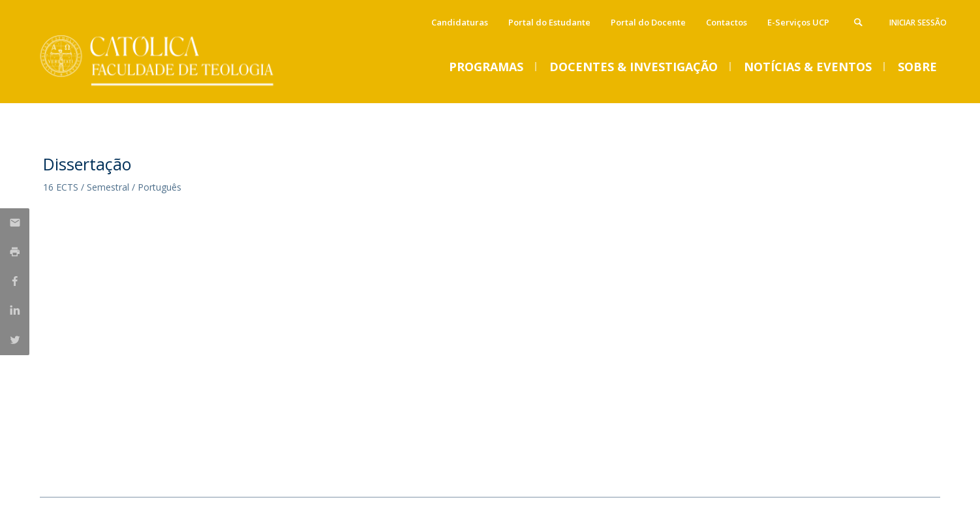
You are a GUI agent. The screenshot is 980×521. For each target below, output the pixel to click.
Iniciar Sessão (918, 23)
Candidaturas (460, 22)
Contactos (727, 22)
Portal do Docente (648, 22)
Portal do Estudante (549, 22)
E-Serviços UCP (798, 22)
